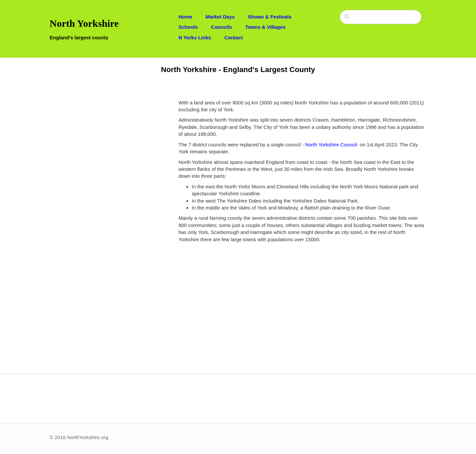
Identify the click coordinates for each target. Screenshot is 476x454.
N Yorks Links (195, 38)
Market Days (220, 17)
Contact (234, 38)
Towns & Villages (265, 27)
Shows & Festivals (270, 17)
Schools (188, 27)
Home (185, 17)
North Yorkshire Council (331, 145)
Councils (221, 27)
